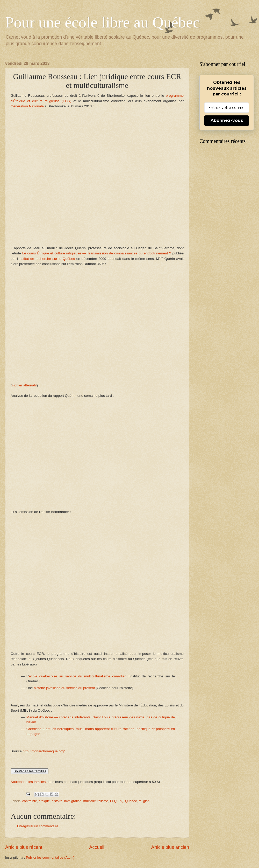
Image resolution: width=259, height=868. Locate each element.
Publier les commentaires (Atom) (50, 857)
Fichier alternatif (24, 385)
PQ (121, 801)
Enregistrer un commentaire (38, 826)
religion (144, 801)
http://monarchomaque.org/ (44, 751)
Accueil (97, 847)
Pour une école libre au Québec (102, 22)
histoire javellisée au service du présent (64, 688)
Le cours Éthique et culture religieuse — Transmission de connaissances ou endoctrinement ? (96, 253)
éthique (44, 801)
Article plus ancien (170, 847)
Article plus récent (24, 847)
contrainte (30, 801)
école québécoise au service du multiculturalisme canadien (78, 676)
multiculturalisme (96, 801)
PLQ (113, 801)
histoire (57, 801)
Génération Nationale (28, 106)
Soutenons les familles (28, 782)
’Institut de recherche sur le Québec (46, 259)
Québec (131, 801)
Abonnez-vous (227, 120)
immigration (73, 801)
